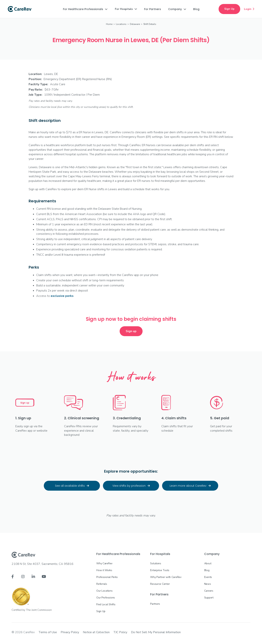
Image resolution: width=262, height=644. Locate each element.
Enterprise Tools (160, 570)
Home (109, 24)
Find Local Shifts (106, 604)
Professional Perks (107, 577)
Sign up (131, 331)
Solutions (156, 563)
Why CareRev (104, 563)
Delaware (135, 24)
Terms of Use (48, 632)
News (208, 584)
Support (209, 598)
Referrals (102, 584)
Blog (207, 570)
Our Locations (104, 591)
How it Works (104, 570)
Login (249, 9)
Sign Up (229, 9)
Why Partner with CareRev (166, 577)
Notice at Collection (96, 632)
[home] (20, 9)
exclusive (62, 296)
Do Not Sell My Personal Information (156, 632)
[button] (85, 9)
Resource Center (160, 584)
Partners (155, 604)
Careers (209, 591)
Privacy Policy (70, 632)
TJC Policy (120, 632)
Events (208, 577)
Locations (121, 24)
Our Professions (106, 598)
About (208, 563)
